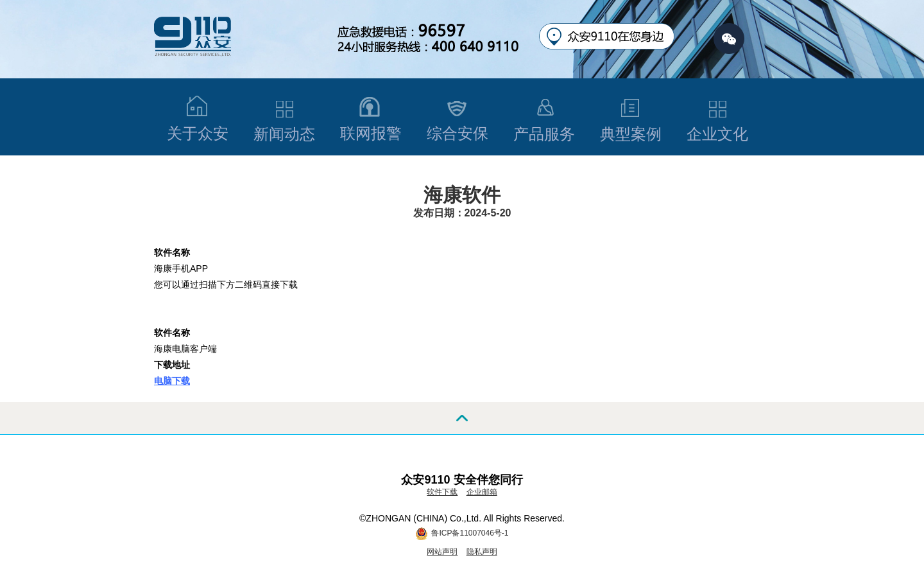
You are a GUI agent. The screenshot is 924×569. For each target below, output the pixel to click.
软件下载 (442, 492)
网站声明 (442, 552)
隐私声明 (482, 552)
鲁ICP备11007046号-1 (470, 533)
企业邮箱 (482, 492)
